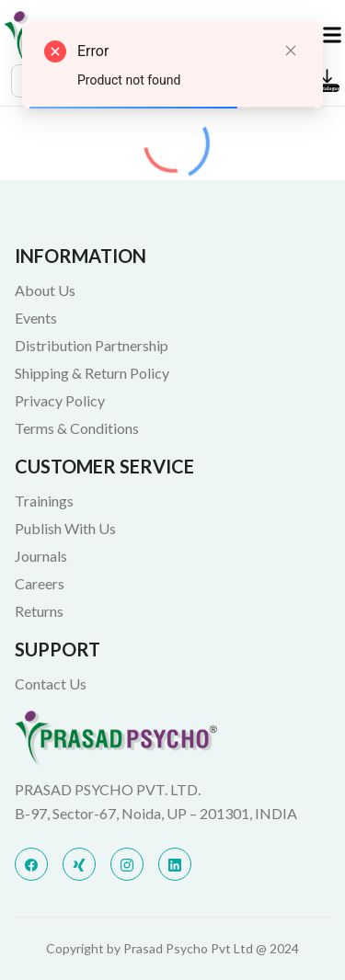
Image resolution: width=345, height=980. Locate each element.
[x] (79, 864)
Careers (40, 583)
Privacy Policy (60, 400)
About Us (45, 290)
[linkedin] (175, 864)
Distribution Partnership (92, 345)
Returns (39, 611)
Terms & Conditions (77, 428)
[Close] (291, 51)
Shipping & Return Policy (92, 373)
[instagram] (127, 864)
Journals (41, 556)
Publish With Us (65, 528)
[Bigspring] (172, 739)
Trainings (44, 501)
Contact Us (51, 684)
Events (36, 318)
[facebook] (31, 864)
